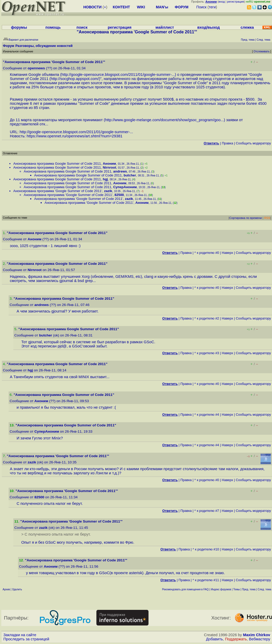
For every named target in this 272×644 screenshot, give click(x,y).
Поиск (202, 7)
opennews (36, 68)
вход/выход (208, 27)
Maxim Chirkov (257, 635)
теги (212, 7)
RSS (267, 218)
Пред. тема (249, 589)
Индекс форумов (221, 589)
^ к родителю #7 (207, 511)
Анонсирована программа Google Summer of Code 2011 (57, 164)
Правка (227, 143)
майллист (165, 27)
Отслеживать (261, 51)
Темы (236, 589)
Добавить (215, 639)
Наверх (227, 253)
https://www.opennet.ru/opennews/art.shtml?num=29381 (75, 136)
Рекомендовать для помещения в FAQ (185, 589)
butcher (130, 175)
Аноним (109, 164)
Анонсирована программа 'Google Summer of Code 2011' (58, 191)
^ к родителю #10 (206, 549)
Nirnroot (109, 167)
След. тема (264, 589)
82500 (119, 195)
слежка (247, 27)
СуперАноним (125, 187)
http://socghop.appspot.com (74, 79)
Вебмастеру (260, 639)
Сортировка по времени (246, 218)
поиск (82, 27)
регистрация (236, 2)
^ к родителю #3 (207, 353)
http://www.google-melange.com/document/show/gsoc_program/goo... (164, 120)
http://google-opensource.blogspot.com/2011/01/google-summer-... (118, 75)
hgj (105, 179)
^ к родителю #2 (207, 318)
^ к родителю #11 (206, 580)
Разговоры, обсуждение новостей (44, 46)
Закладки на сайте (20, 635)
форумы (19, 27)
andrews (120, 171)
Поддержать (236, 639)
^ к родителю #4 (207, 415)
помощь (53, 27)
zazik (108, 191)
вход (222, 2)
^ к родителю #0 (207, 253)
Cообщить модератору (253, 143)
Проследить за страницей (26, 639)
